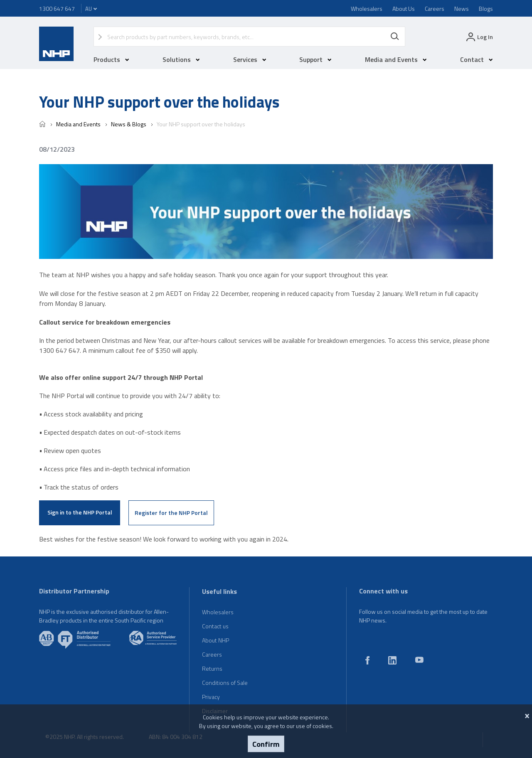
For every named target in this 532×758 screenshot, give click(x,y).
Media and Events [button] (396, 59)
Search (395, 37)
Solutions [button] (181, 59)
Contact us (215, 626)
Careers (435, 9)
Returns (212, 668)
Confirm (266, 744)
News (462, 9)
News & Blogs (129, 124)
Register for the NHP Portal (171, 513)
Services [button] (250, 59)
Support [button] (315, 59)
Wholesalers (367, 9)
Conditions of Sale (225, 683)
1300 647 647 (57, 9)
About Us (404, 9)
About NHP (216, 640)
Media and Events (78, 124)
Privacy (211, 697)
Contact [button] (477, 59)
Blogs (486, 9)
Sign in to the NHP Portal (80, 512)
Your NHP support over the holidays (201, 124)
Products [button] (111, 59)
